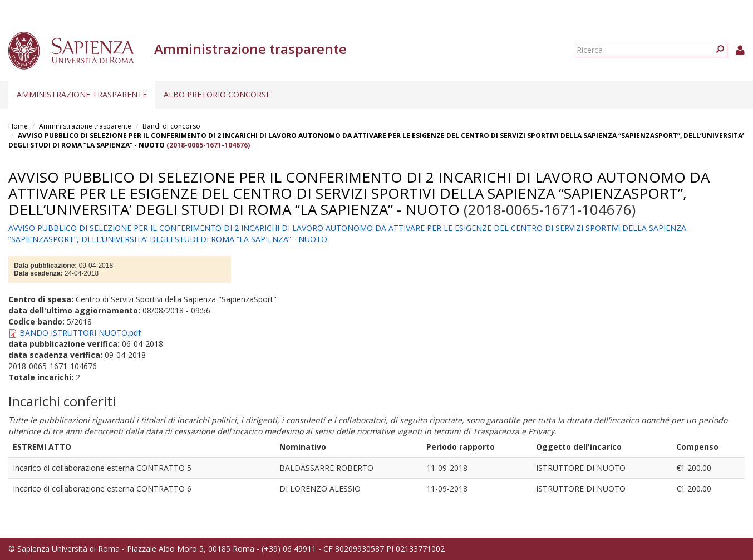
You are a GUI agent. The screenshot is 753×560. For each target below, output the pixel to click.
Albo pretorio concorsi (216, 94)
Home (18, 126)
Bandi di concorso (171, 126)
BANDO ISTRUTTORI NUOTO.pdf (80, 333)
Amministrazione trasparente (82, 94)
